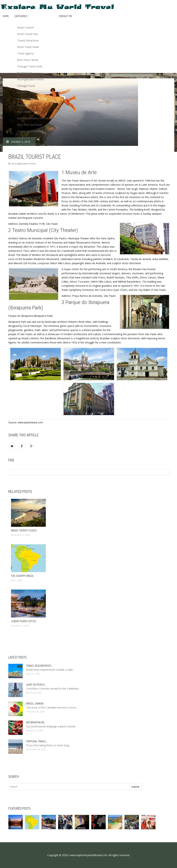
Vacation (22, 92)
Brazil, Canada (35, 703)
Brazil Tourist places (24, 530)
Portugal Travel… (37, 741)
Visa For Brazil (25, 99)
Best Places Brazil (28, 60)
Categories (21, 16)
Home (6, 16)
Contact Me (66, 16)
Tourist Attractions (28, 40)
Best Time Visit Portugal (31, 144)
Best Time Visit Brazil (29, 125)
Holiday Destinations (29, 131)
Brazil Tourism (26, 27)
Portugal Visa (25, 105)
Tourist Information (29, 138)
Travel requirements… (40, 666)
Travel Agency (25, 53)
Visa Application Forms (30, 79)
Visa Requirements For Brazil (34, 118)
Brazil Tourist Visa (28, 34)
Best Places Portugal (29, 112)
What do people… (36, 685)
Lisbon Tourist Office (24, 621)
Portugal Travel (26, 86)
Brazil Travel (24, 73)
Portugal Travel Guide (30, 66)
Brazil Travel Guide (28, 47)
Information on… (36, 722)
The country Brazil (22, 576)
